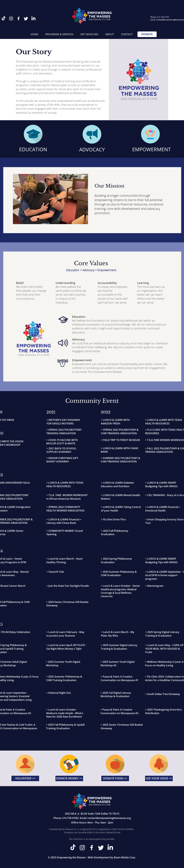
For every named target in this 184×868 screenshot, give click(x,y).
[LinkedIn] (33, 19)
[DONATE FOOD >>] (115, 778)
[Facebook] (19, 19)
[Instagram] (11, 19)
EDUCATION (33, 149)
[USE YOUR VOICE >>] (159, 778)
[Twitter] (26, 19)
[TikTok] (4, 19)
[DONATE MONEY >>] (69, 778)
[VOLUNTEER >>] (25, 778)
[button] (59, 34)
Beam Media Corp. (125, 857)
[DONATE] (147, 34)
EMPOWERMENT (151, 149)
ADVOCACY (92, 149)
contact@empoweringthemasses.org (109, 818)
